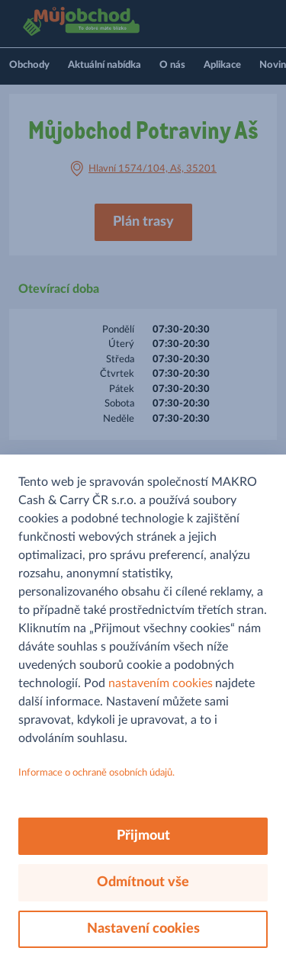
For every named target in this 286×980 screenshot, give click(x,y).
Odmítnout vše (143, 882)
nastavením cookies (161, 683)
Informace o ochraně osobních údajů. (96, 773)
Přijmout (143, 836)
